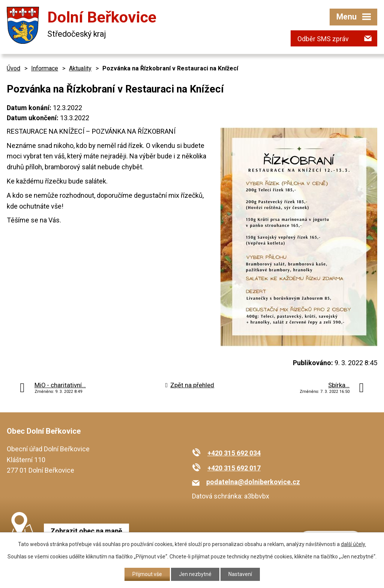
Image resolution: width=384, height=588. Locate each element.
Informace (45, 68)
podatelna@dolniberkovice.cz (253, 482)
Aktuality (80, 68)
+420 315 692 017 (234, 468)
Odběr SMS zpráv (323, 39)
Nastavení (240, 574)
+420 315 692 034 (234, 453)
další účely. (353, 544)
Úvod (13, 68)
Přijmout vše (147, 574)
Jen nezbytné (195, 574)
